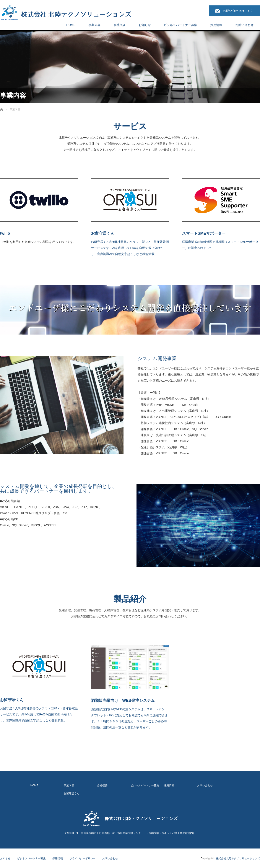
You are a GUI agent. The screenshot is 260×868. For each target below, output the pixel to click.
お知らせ (145, 25)
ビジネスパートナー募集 (180, 25)
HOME (71, 25)
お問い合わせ (244, 25)
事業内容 (94, 25)
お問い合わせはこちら (238, 11)
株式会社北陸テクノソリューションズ (238, 858)
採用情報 (216, 25)
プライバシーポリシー (83, 858)
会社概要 (120, 25)
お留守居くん (71, 793)
